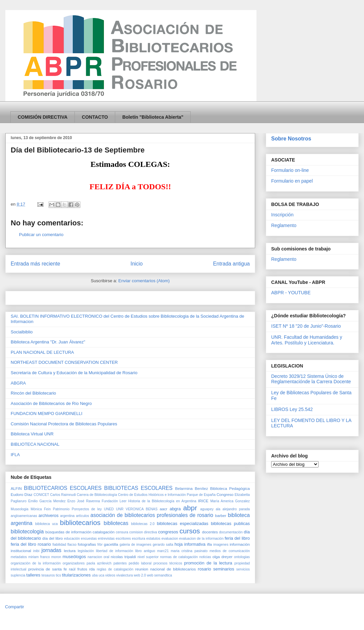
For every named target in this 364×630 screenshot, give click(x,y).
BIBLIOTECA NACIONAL (35, 444)
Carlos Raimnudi (63, 495)
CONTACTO (95, 117)
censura (122, 532)
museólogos (74, 557)
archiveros (48, 515)
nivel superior (148, 557)
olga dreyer (222, 557)
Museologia (20, 509)
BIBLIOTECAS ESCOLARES (138, 488)
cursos (190, 531)
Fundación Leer (114, 501)
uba (95, 575)
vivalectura (125, 575)
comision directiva (143, 532)
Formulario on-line (290, 170)
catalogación (104, 532)
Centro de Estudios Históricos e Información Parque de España (167, 495)
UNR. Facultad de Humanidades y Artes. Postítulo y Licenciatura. (307, 340)
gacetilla (111, 544)
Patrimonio (61, 509)
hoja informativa (190, 544)
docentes (210, 532)
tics (58, 575)
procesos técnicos (168, 563)
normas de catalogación (179, 557)
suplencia (18, 575)
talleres (33, 575)
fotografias (87, 544)
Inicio (137, 264)
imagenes (221, 545)
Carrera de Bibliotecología (97, 495)
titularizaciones (76, 575)
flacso (72, 545)
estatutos (153, 539)
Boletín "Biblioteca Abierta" (153, 117)
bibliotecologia (27, 532)
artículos (82, 516)
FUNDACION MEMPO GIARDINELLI (47, 413)
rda (92, 569)
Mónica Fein (41, 509)
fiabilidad (59, 545)
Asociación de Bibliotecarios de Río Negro (51, 403)
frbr (100, 545)
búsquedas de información (68, 532)
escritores (123, 539)
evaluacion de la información (202, 539)
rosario (204, 569)
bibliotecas (116, 523)
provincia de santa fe (47, 569)
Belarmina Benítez (192, 488)
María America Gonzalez (230, 501)
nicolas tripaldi (123, 557)
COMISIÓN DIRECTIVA (43, 117)
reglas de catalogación (115, 569)
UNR (120, 509)
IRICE (203, 501)
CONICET (41, 495)
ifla (210, 544)
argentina (67, 516)
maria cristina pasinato (189, 551)
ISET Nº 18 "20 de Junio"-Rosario (306, 326)
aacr (163, 509)
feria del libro (237, 538)
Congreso (225, 494)
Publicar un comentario (41, 235)
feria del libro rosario (31, 544)
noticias (205, 557)
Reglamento (284, 225)
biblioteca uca (46, 524)
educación (72, 539)
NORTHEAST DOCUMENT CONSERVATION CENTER (64, 362)
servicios (243, 569)
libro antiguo (145, 551)
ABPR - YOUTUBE (291, 293)
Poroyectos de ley (87, 509)
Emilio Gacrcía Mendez (47, 501)
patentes (120, 563)
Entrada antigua (231, 264)
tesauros (48, 575)
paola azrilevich (99, 563)
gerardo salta (163, 545)
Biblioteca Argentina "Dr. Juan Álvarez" (48, 342)
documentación (231, 532)
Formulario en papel (292, 181)
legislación (86, 551)
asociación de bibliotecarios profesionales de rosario (152, 515)
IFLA (15, 455)
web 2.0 (140, 575)
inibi (36, 551)
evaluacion (170, 539)
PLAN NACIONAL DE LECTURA (42, 352)
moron (56, 557)
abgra (175, 509)
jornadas (51, 550)
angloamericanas (24, 516)
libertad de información (114, 551)
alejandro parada (236, 509)
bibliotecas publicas (230, 523)
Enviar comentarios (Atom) (144, 281)
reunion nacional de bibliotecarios (166, 569)
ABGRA (18, 383)
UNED (109, 509)
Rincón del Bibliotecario (33, 393)
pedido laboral (140, 563)
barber (221, 515)
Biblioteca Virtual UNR (32, 434)
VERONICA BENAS (141, 509)
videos (110, 575)
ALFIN (16, 488)
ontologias (242, 557)
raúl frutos (78, 569)
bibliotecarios (80, 522)
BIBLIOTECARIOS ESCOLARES (63, 488)
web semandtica (159, 575)
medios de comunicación (230, 551)
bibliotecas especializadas (183, 523)
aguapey (207, 509)
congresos (168, 532)
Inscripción (282, 215)
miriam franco (39, 557)
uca (101, 575)
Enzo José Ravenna (84, 501)
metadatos (19, 557)
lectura (70, 551)
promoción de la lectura (208, 563)
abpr (190, 508)
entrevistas (106, 539)
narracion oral (98, 557)
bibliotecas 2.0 (143, 524)
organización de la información (36, 563)
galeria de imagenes (135, 545)
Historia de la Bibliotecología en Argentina (162, 501)
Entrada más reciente (35, 264)
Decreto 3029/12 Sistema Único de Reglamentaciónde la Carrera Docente (311, 379)
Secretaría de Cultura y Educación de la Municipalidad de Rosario (74, 373)
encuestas (89, 539)
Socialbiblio (22, 332)
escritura (139, 539)
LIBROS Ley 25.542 (292, 409)
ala (218, 509)
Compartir (15, 607)
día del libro (53, 538)
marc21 (163, 551)
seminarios (224, 569)
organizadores (74, 563)
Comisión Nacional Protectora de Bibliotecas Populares (64, 424)
